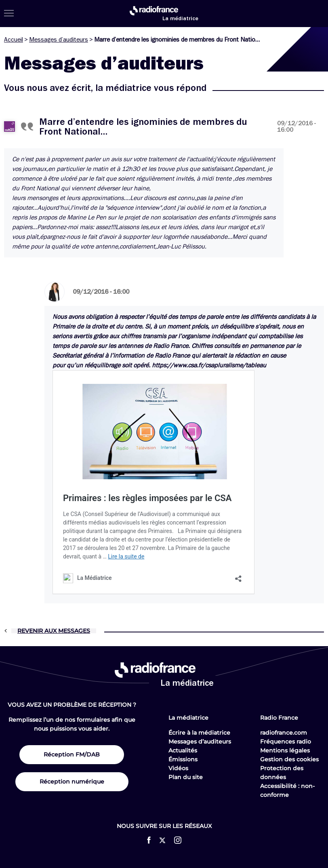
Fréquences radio (286, 742)
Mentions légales (285, 750)
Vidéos (178, 768)
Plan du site (186, 777)
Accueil (14, 40)
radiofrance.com (284, 733)
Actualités (183, 750)
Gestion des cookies (289, 759)
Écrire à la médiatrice (199, 733)
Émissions (183, 759)
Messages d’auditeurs (59, 40)
